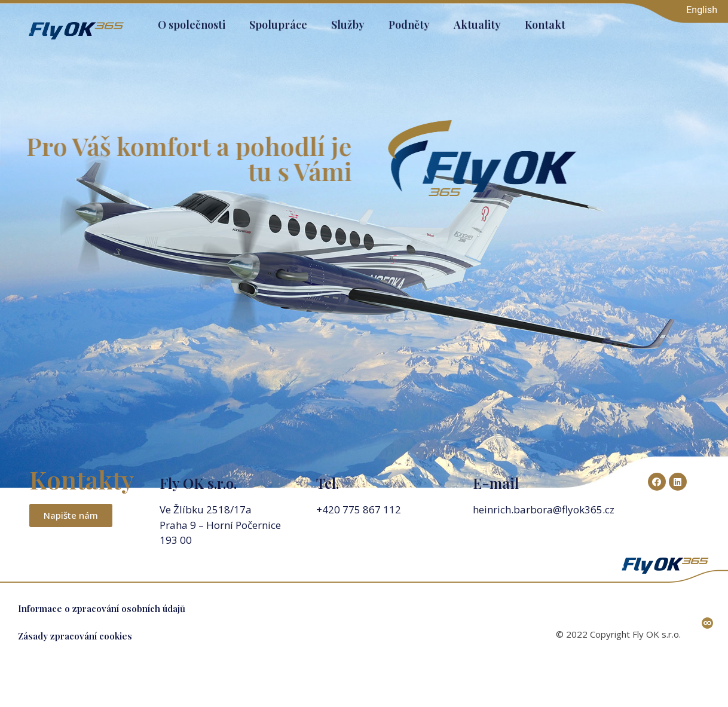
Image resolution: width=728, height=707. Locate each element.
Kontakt (545, 22)
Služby (348, 22)
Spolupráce (278, 22)
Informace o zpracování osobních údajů (102, 608)
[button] (71, 515)
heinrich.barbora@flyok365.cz (545, 509)
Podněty (409, 22)
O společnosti (192, 22)
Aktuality (477, 22)
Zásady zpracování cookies (75, 636)
